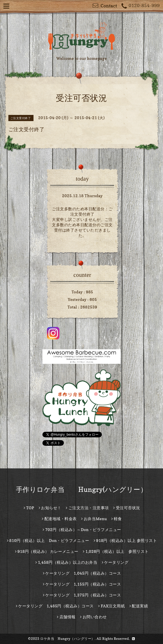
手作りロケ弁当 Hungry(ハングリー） (82, 490)
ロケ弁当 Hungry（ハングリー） (68, 639)
